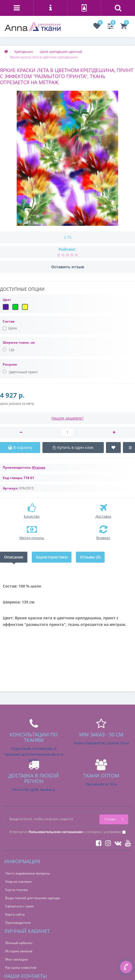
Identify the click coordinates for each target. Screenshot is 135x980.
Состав (9, 321)
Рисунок (10, 364)
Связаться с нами (20, 906)
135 (9, 350)
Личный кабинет (19, 943)
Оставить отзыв (68, 267)
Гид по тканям (17, 890)
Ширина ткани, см (19, 342)
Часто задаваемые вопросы (28, 873)
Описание (14, 557)
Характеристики (52, 557)
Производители (18, 923)
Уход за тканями (18, 881)
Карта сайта (15, 914)
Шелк (10, 328)
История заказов (19, 951)
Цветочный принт (20, 372)
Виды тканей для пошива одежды (33, 898)
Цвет (7, 300)
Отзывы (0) (90, 557)
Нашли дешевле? (67, 418)
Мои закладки (17, 959)
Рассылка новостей (21, 968)
